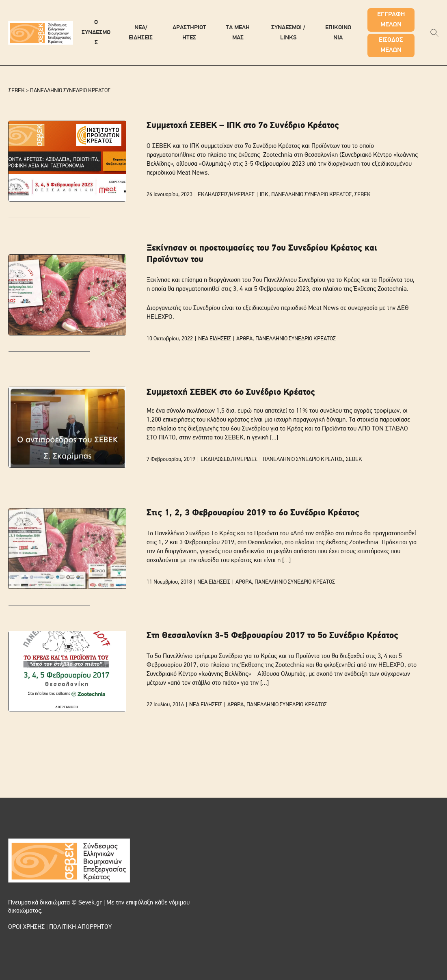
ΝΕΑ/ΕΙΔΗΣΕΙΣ (141, 33)
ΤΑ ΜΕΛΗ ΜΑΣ (238, 33)
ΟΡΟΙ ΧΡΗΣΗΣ (26, 927)
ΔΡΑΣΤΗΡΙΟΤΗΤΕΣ (189, 33)
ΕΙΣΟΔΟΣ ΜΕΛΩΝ (391, 45)
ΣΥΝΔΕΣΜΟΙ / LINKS (288, 33)
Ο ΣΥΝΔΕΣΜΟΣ (96, 33)
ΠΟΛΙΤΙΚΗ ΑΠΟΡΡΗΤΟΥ (80, 927)
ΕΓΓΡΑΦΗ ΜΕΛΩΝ (391, 20)
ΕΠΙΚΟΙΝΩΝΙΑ (338, 33)
